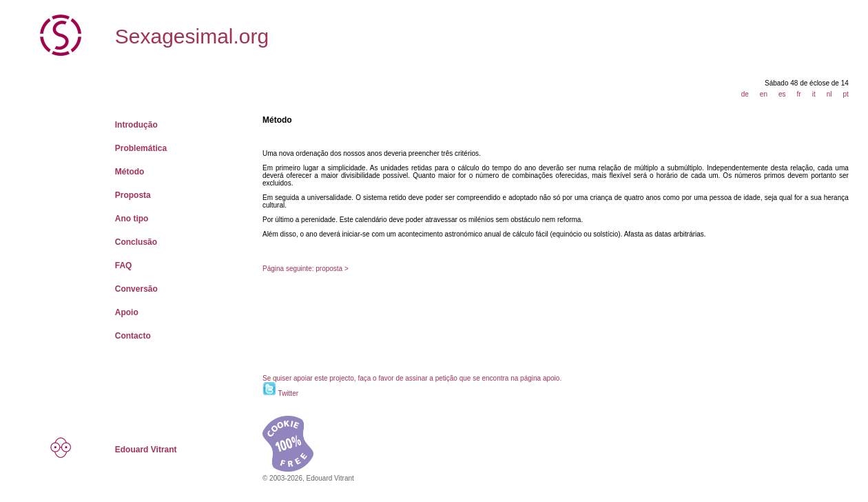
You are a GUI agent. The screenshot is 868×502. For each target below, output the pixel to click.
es (782, 94)
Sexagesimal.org (192, 36)
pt (845, 94)
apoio (551, 378)
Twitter (288, 393)
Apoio (127, 312)
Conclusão (136, 242)
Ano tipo (132, 219)
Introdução (136, 125)
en (764, 94)
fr (799, 94)
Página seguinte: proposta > (306, 269)
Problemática (141, 148)
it (814, 94)
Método (130, 172)
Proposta (133, 195)
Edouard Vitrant (146, 450)
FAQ (124, 265)
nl (829, 94)
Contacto (133, 336)
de (745, 94)
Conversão (136, 289)
